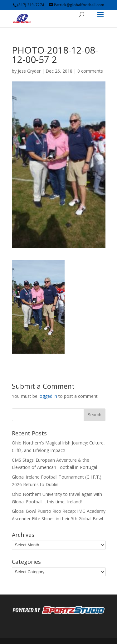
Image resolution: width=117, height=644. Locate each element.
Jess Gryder (29, 71)
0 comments (90, 71)
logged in (48, 396)
